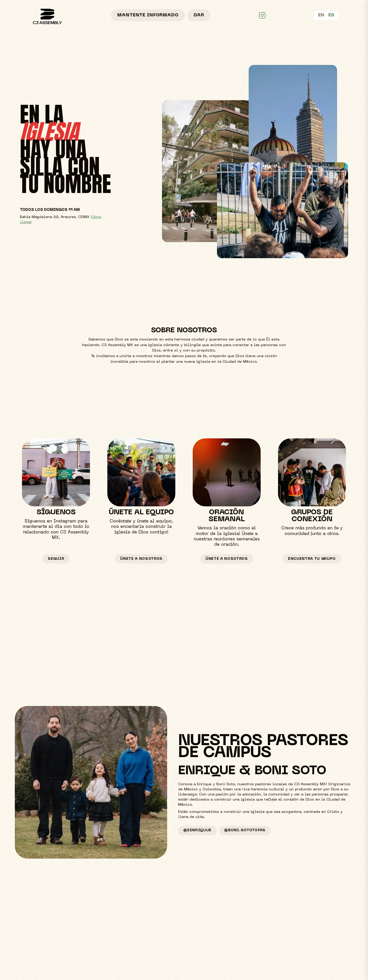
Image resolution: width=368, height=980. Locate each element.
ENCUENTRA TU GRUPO (312, 559)
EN (321, 15)
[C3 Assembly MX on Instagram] (262, 15)
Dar (199, 15)
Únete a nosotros (141, 559)
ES (331, 15)
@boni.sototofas (245, 830)
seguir (56, 559)
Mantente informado (148, 15)
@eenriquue (197, 830)
